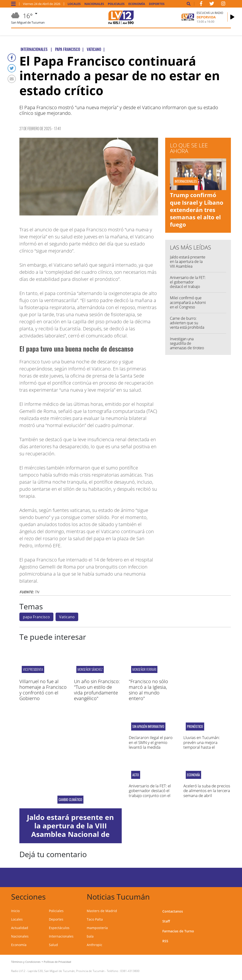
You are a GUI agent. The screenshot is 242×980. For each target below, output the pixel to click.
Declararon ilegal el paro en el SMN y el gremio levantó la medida (151, 742)
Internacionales (61, 936)
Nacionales (94, 4)
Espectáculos (59, 928)
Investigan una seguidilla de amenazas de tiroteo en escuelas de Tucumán (187, 348)
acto (136, 775)
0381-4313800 (130, 971)
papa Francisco (36, 617)
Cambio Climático (70, 800)
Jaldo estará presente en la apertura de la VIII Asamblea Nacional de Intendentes (188, 266)
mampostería (97, 928)
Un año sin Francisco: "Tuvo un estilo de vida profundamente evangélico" (97, 690)
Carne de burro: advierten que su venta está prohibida (187, 323)
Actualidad (20, 928)
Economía (137, 4)
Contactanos (173, 911)
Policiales (116, 4)
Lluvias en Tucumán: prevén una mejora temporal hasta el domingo (202, 745)
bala (90, 936)
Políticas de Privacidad (57, 962)
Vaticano (67, 617)
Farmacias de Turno (178, 931)
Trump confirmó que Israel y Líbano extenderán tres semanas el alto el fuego (197, 210)
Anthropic (95, 945)
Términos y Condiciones (26, 962)
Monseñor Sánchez (90, 669)
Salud (53, 945)
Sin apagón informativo (148, 727)
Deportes (157, 4)
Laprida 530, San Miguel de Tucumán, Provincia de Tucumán (66, 971)
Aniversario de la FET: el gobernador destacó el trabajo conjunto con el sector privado (188, 287)
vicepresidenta (33, 669)
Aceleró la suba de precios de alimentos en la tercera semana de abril (207, 791)
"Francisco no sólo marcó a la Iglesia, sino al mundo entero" (148, 690)
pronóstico (195, 727)
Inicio (15, 911)
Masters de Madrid (102, 911)
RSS (165, 941)
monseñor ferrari (144, 669)
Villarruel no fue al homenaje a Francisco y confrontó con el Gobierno (43, 690)
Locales (74, 4)
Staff (166, 921)
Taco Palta (95, 919)
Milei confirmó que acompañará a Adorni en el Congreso (188, 302)
